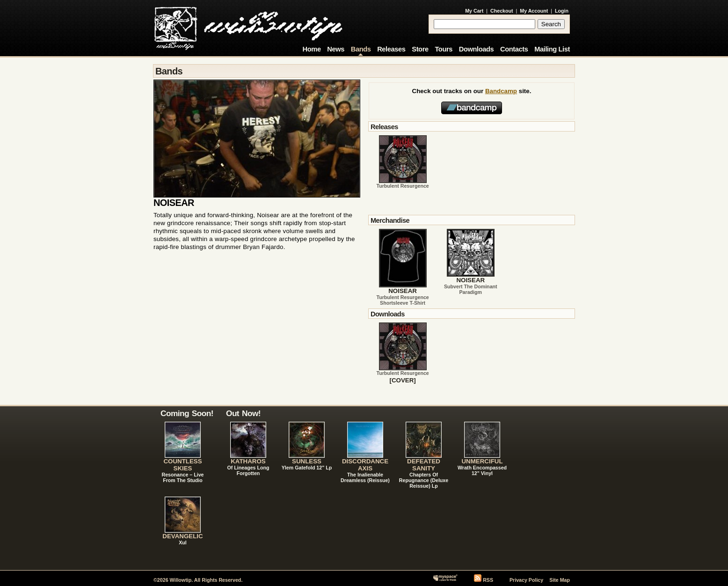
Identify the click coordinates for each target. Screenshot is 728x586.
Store (420, 49)
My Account (534, 11)
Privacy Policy (526, 580)
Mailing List (552, 49)
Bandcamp (501, 91)
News (336, 49)
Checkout (502, 11)
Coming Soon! (187, 413)
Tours (444, 49)
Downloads (477, 49)
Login (562, 11)
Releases (391, 49)
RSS (488, 580)
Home (312, 49)
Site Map (560, 580)
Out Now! (243, 413)
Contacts (514, 49)
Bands (361, 49)
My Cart (474, 11)
